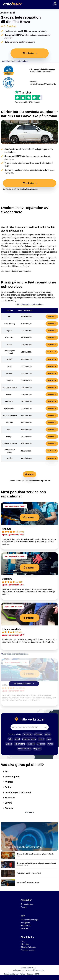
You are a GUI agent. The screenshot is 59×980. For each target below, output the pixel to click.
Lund (49, 739)
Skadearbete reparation (22, 271)
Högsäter (37, 749)
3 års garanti (25, 923)
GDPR (37, 974)
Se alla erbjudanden (24, 684)
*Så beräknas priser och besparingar (14, 61)
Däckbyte (7, 579)
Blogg (23, 941)
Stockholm (27, 734)
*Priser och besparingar (29, 920)
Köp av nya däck (11, 629)
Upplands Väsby (29, 739)
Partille (50, 744)
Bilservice (9, 798)
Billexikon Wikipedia (28, 947)
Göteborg (38, 734)
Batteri (7, 787)
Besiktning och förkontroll (17, 792)
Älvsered (31, 744)
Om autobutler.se (27, 904)
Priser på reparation (28, 950)
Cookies (30, 974)
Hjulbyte (7, 529)
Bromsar (8, 808)
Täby (10, 739)
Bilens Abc (25, 944)
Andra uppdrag (12, 777)
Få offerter (52, 317)
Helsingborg (20, 744)
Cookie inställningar (11, 974)
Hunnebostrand (24, 749)
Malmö (48, 734)
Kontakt (24, 907)
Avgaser (8, 782)
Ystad (17, 739)
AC (5, 771)
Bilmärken (24, 928)
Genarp (9, 744)
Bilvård (7, 803)
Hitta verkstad (26, 926)
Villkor (23, 974)
